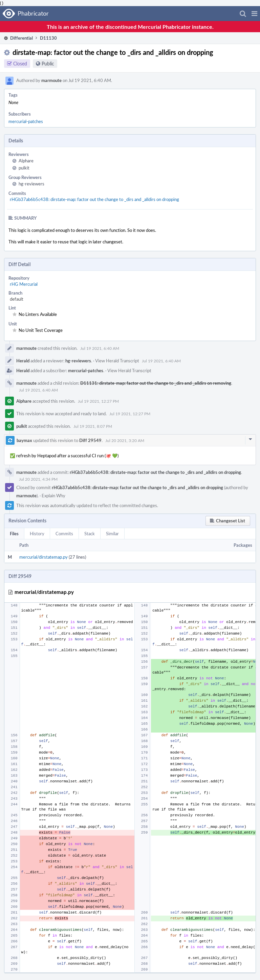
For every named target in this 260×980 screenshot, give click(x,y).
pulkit (24, 168)
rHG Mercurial (24, 284)
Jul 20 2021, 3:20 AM (125, 440)
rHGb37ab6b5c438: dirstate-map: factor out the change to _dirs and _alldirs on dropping (94, 199)
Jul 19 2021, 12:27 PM (98, 401)
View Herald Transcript (117, 361)
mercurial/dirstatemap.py (44, 557)
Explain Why (53, 496)
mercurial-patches (26, 121)
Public (48, 64)
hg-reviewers (31, 184)
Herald (23, 361)
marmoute (51, 80)
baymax (24, 440)
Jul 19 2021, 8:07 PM (93, 426)
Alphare (26, 161)
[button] (254, 14)
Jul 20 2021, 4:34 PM (38, 479)
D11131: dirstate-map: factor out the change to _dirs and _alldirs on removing (156, 383)
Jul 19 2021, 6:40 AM (100, 348)
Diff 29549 (90, 440)
